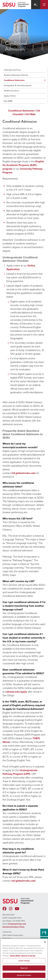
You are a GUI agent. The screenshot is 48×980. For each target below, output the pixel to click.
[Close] (45, 942)
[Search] (36, 5)
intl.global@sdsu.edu (24, 473)
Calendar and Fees (12, 70)
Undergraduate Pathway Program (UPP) (20, 772)
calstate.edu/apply (16, 692)
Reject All (24, 968)
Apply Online (10, 96)
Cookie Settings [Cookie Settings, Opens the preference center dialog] (24, 961)
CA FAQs (30, 114)
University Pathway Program (23, 171)
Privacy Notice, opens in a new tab (23, 956)
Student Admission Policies (16, 75)
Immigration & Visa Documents (18, 85)
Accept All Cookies (24, 975)
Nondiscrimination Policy (14, 927)
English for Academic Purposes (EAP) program (23, 165)
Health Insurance (11, 91)
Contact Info (7, 932)
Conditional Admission (14, 80)
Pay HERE (8, 101)
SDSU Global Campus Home (13, 935)
